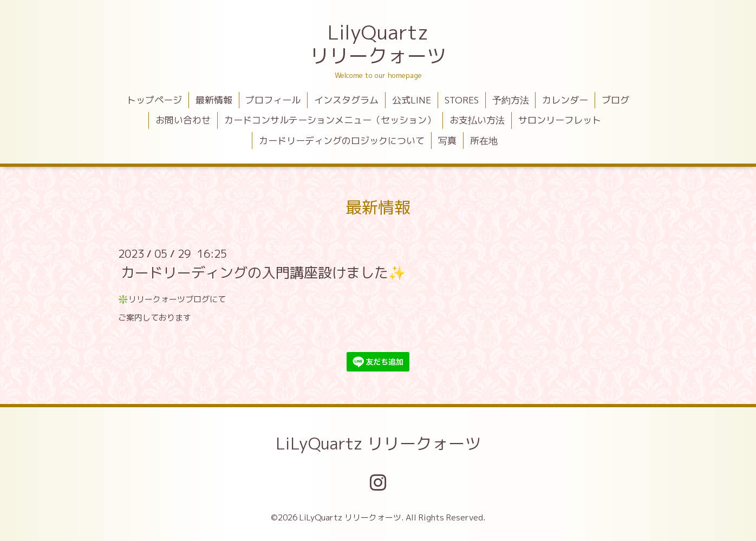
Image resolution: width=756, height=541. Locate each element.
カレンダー (565, 100)
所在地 (484, 141)
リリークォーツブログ (169, 299)
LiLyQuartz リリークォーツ (378, 444)
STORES (462, 100)
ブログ (615, 100)
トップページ (154, 100)
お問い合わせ (183, 120)
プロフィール (273, 100)
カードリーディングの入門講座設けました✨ (263, 272)
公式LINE (412, 100)
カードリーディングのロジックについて (342, 141)
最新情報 (214, 100)
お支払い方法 (477, 120)
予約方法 (511, 100)
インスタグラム (346, 100)
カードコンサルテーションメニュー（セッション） (330, 120)
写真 (447, 141)
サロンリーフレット (560, 120)
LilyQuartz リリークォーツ (378, 44)
